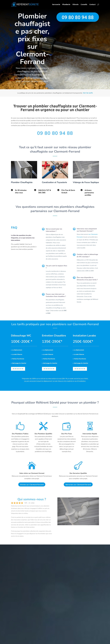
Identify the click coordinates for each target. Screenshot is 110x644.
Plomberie (66, 5)
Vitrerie (75, 5)
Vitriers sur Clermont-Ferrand (32, 484)
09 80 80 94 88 (78, 17)
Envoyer (93, 58)
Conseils (84, 5)
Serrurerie (56, 5)
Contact (92, 5)
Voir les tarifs (88, 93)
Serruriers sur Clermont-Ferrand (78, 484)
